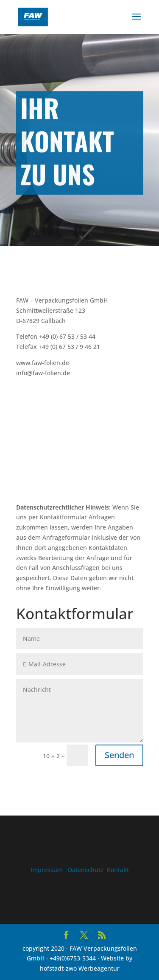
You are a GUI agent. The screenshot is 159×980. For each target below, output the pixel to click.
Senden (119, 755)
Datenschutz (86, 870)
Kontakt (118, 870)
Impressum (47, 870)
